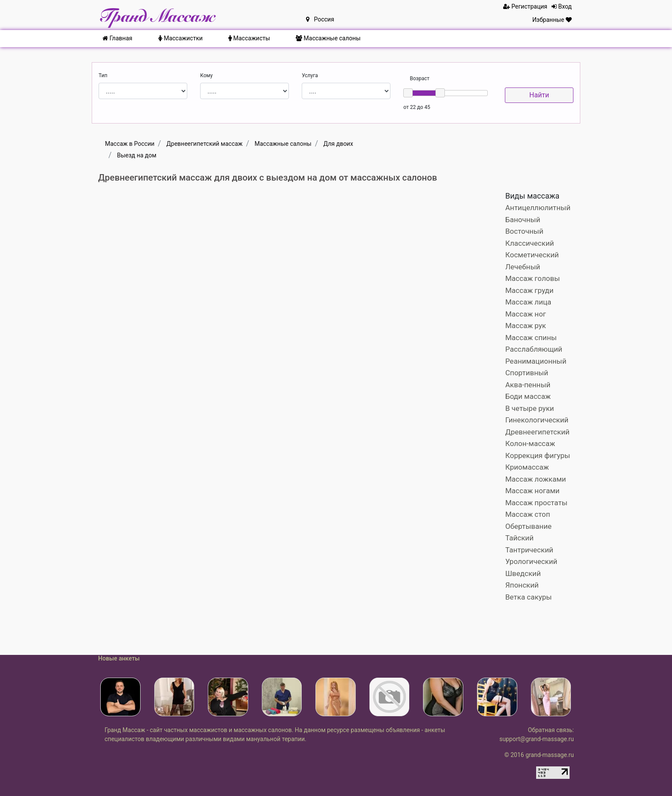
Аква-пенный (528, 385)
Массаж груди (529, 290)
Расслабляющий (534, 349)
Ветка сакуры (528, 597)
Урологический (531, 561)
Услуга (310, 75)
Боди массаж (528, 396)
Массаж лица (528, 302)
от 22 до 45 (417, 107)
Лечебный (523, 267)
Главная (117, 38)
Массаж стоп (528, 514)
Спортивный (527, 373)
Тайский (519, 538)
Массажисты (249, 38)
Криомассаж (527, 467)
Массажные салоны (328, 38)
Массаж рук (526, 326)
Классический (530, 243)
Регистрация (525, 6)
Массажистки (180, 38)
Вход (562, 6)
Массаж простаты (536, 503)
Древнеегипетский (537, 432)
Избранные (552, 20)
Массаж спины (531, 338)
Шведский (523, 573)
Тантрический (529, 550)
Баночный (523, 220)
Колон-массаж (530, 443)
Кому (206, 75)
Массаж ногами (532, 491)
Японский (522, 585)
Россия (320, 19)
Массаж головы (532, 278)
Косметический (532, 255)
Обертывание (528, 526)
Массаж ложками (536, 479)
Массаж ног (526, 314)
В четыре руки (530, 408)
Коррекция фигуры (538, 455)
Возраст (420, 78)
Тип (103, 75)
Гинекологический (537, 420)
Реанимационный (536, 361)
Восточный (524, 231)
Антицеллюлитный (538, 208)
